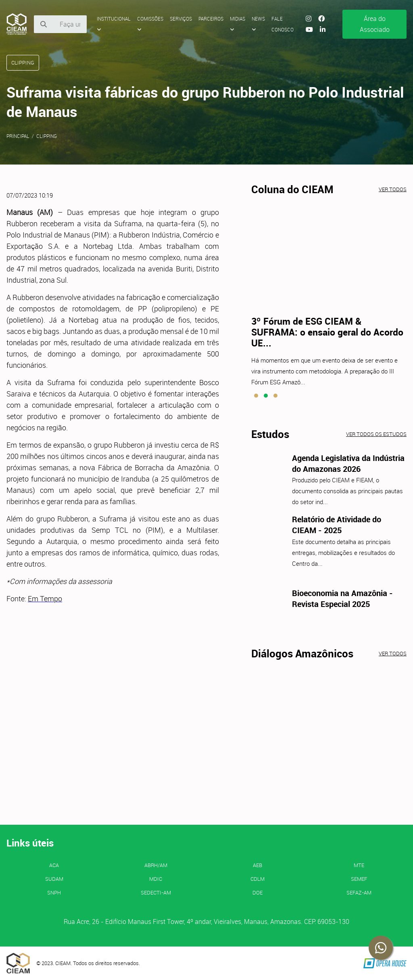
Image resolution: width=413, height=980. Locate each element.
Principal (18, 136)
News (258, 24)
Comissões (150, 24)
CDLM (258, 879)
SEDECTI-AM (156, 892)
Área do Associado (375, 24)
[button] (256, 396)
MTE (359, 865)
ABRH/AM (156, 865)
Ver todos (393, 189)
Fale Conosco (283, 24)
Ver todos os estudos (376, 434)
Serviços (181, 19)
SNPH (54, 892)
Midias (238, 24)
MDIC (156, 879)
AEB (258, 865)
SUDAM (54, 879)
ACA (54, 865)
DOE (258, 892)
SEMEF (359, 879)
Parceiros (211, 19)
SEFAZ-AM (359, 892)
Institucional (114, 24)
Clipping (47, 136)
